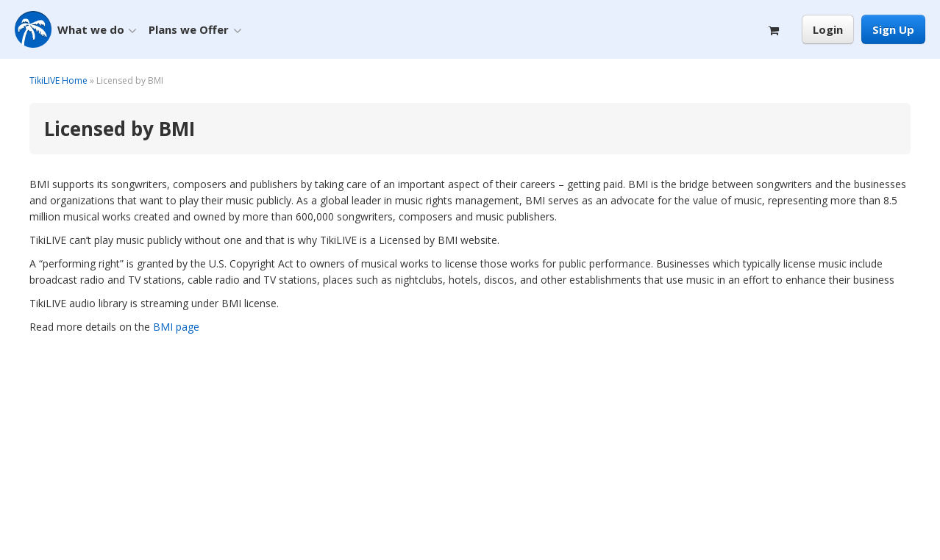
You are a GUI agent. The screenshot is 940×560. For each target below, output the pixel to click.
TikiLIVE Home (58, 80)
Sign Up (893, 29)
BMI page (176, 327)
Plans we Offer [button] (195, 30)
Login (828, 29)
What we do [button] (97, 30)
